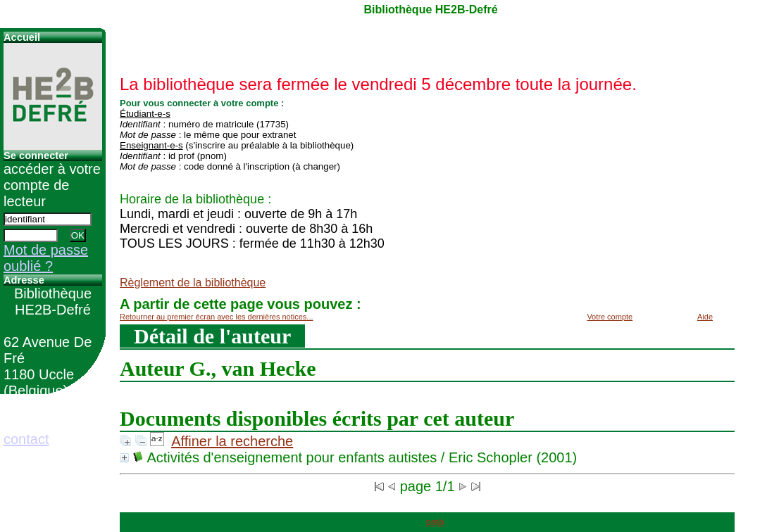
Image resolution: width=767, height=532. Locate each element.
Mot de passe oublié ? (46, 258)
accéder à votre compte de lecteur (52, 185)
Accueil (22, 37)
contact (26, 439)
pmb (435, 522)
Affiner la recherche (232, 441)
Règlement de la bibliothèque (193, 283)
